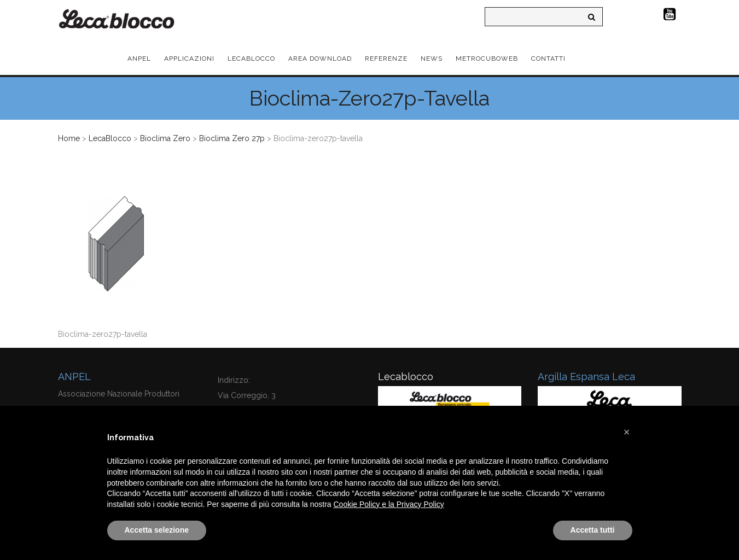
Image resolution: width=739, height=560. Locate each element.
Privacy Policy (420, 504)
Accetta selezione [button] (157, 530)
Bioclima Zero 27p (232, 138)
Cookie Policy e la (365, 504)
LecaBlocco (110, 138)
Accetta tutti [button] (593, 530)
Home (69, 138)
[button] (627, 432)
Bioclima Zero (165, 138)
